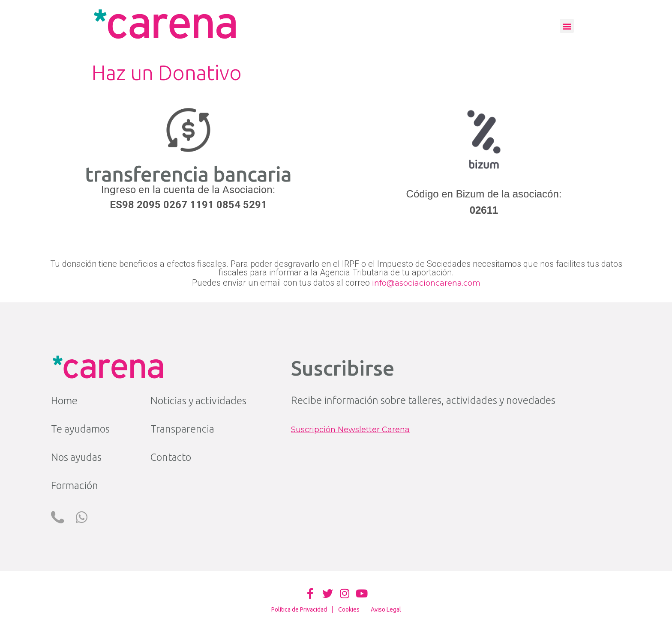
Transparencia (182, 429)
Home (64, 401)
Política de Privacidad (299, 609)
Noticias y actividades (198, 401)
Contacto (171, 457)
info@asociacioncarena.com (426, 283)
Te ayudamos (80, 429)
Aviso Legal (386, 609)
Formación (75, 485)
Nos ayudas (76, 457)
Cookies (349, 609)
